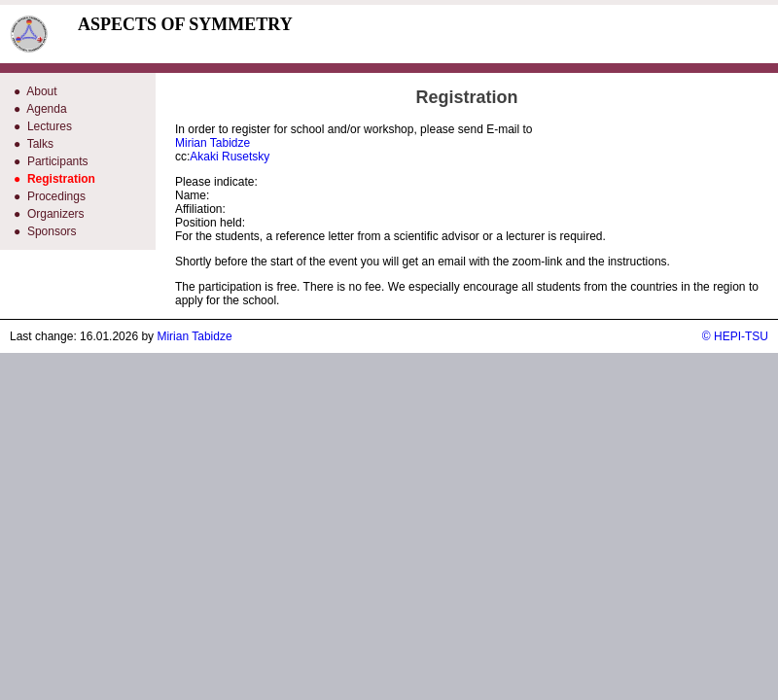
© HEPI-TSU (735, 336)
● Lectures (43, 126)
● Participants (51, 161)
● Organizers (49, 214)
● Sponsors (45, 231)
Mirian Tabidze (212, 143)
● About (35, 91)
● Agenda (40, 109)
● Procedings (50, 196)
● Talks (34, 144)
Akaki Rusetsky (230, 157)
